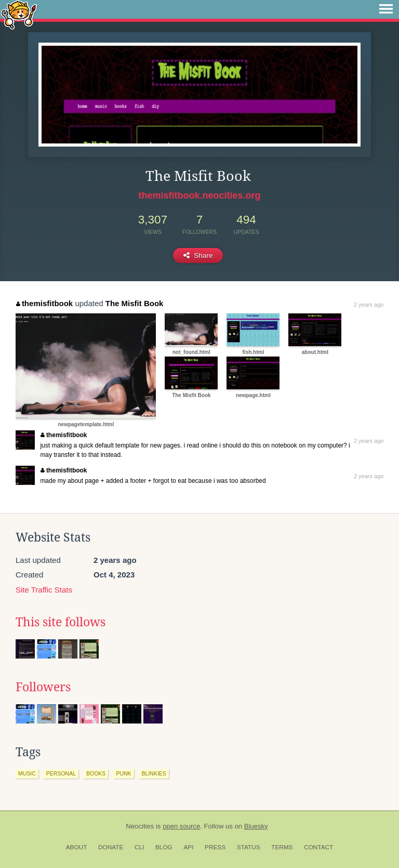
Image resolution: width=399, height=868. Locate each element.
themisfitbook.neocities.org (199, 195)
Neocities (140, 826)
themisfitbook (44, 303)
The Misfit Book (135, 303)
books (96, 773)
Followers (43, 687)
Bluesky (256, 826)
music (27, 773)
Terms (282, 847)
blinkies (154, 773)
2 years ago (369, 305)
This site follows (61, 622)
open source (181, 826)
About (77, 847)
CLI (139, 847)
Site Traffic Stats (44, 590)
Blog (164, 847)
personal (61, 773)
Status (249, 847)
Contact (318, 847)
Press (215, 847)
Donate (111, 847)
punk (123, 773)
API (188, 847)
